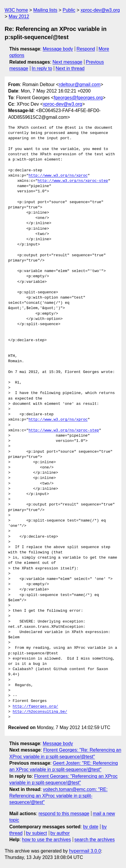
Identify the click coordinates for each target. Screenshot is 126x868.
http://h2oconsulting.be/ (40, 712)
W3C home (16, 10)
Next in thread (70, 68)
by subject (36, 833)
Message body (58, 49)
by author (60, 833)
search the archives (95, 840)
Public (69, 10)
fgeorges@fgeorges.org (78, 98)
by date (90, 827)
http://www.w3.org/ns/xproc (58, 176)
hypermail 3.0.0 (85, 851)
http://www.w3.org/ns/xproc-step (73, 181)
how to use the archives (47, 840)
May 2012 (19, 16)
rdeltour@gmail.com (80, 84)
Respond (86, 49)
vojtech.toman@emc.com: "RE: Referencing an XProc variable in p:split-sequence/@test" (58, 796)
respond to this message (64, 814)
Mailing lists (45, 10)
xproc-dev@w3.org (100, 10)
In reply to (42, 68)
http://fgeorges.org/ (36, 707)
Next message (68, 62)
